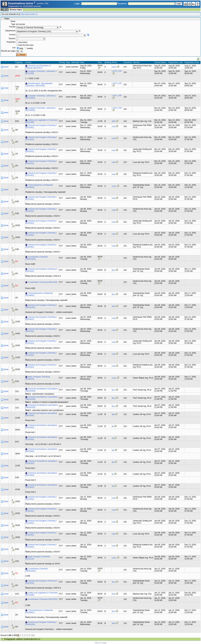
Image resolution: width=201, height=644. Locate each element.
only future (23, 42)
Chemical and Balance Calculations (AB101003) (42, 390)
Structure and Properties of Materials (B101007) (38, 67)
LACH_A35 (117, 71)
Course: (12, 35)
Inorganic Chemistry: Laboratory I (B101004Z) (41, 97)
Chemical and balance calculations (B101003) (41, 414)
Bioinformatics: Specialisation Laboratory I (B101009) (39, 85)
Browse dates (16, 10)
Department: (11, 31)
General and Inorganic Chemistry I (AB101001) (41, 306)
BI (113, 426)
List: (14, 48)
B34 (114, 306)
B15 (114, 594)
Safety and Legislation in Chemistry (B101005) (42, 121)
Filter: (7, 19)
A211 (114, 67)
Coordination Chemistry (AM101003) (37, 258)
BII (113, 450)
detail (6, 67)
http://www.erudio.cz (29, 14)
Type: (13, 24)
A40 (114, 127)
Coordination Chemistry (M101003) (43, 282)
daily (21, 48)
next (33, 635)
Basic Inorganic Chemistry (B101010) (38, 378)
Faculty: (12, 27)
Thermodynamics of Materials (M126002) (39, 186)
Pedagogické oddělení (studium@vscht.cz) (22, 639)
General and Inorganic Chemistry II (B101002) (41, 270)
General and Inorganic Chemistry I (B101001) (41, 126)
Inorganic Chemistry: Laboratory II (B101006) (41, 72)
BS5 (114, 121)
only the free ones (26, 45)
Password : (122, 4)
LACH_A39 (117, 108)
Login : (78, 4)
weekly (30, 48)
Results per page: (8, 51)
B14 (114, 270)
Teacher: (12, 39)
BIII (113, 415)
